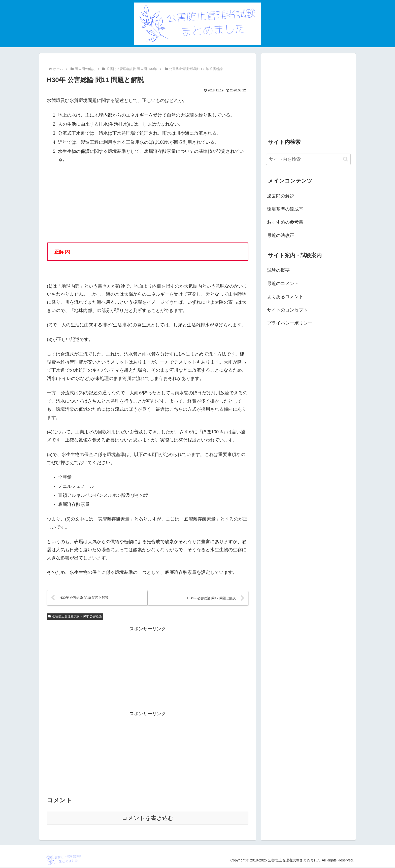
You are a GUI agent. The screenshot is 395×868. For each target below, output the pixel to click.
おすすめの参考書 (285, 222)
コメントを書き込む (148, 819)
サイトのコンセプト (287, 310)
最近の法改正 (281, 235)
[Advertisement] (148, 669)
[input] (308, 159)
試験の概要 (278, 270)
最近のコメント (283, 284)
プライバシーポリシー (290, 323)
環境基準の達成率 (285, 209)
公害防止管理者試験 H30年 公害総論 (75, 617)
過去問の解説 (281, 196)
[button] (345, 159)
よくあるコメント (285, 297)
